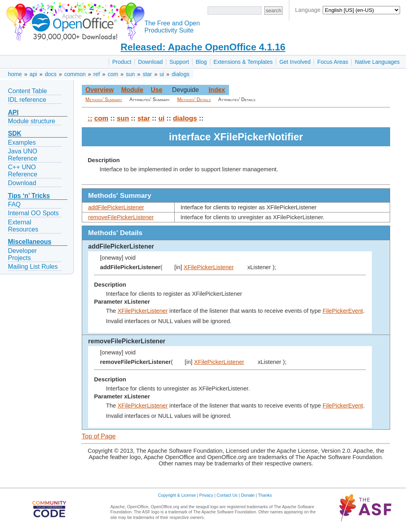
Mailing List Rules (33, 267)
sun (130, 74)
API (13, 112)
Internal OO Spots (33, 213)
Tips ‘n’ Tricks (29, 196)
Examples (22, 143)
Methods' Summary (104, 100)
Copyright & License (177, 495)
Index (217, 90)
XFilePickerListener (209, 267)
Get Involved (295, 62)
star (147, 74)
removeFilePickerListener (121, 217)
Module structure (32, 121)
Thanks (265, 495)
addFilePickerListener (116, 207)
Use (157, 90)
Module (132, 90)
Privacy (206, 495)
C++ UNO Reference (23, 171)
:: (90, 118)
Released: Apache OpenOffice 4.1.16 (203, 47)
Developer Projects (22, 254)
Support (179, 62)
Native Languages (377, 62)
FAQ (14, 204)
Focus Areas (333, 62)
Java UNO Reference (23, 155)
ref (96, 74)
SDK (15, 133)
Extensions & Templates (243, 62)
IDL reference (27, 100)
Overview (99, 90)
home (15, 74)
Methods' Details (194, 100)
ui (162, 74)
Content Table (27, 91)
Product (122, 62)
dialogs (181, 74)
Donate (248, 495)
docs (51, 74)
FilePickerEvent (343, 311)
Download (150, 62)
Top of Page (99, 436)
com (113, 74)
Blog (201, 62)
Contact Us (227, 495)
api (34, 74)
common (75, 74)
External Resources (23, 226)
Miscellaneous (30, 242)
